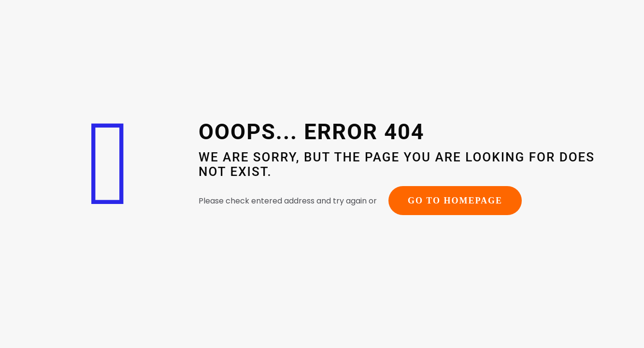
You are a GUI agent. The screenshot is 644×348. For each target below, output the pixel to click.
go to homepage (455, 201)
